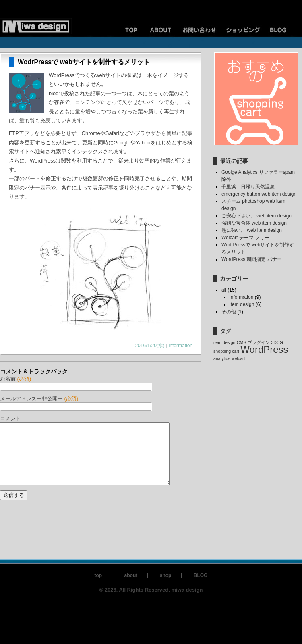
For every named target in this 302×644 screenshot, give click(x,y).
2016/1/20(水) (150, 346)
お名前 (16, 379)
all (224, 290)
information (181, 346)
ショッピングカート (242, 30)
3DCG (277, 342)
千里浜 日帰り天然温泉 (248, 187)
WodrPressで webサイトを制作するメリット (84, 62)
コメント (10, 418)
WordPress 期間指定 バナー (252, 259)
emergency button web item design (259, 194)
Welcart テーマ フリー (245, 238)
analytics (222, 358)
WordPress (264, 349)
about (131, 588)
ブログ (282, 30)
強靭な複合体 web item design (254, 223)
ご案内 (161, 30)
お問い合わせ (201, 30)
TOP (121, 30)
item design (242, 304)
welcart (238, 358)
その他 (229, 312)
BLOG (201, 588)
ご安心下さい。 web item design (256, 216)
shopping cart (226, 351)
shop (166, 588)
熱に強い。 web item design (252, 230)
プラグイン (259, 342)
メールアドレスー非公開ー (39, 399)
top (98, 588)
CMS (242, 342)
